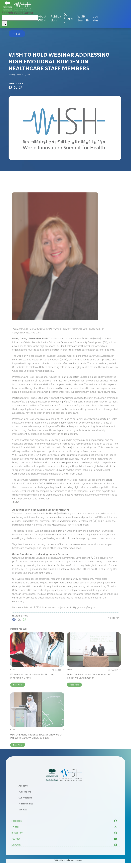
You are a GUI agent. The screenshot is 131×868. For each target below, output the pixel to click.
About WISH (42, 5)
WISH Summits (84, 5)
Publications (56, 5)
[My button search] (4, 10)
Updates (95, 5)
